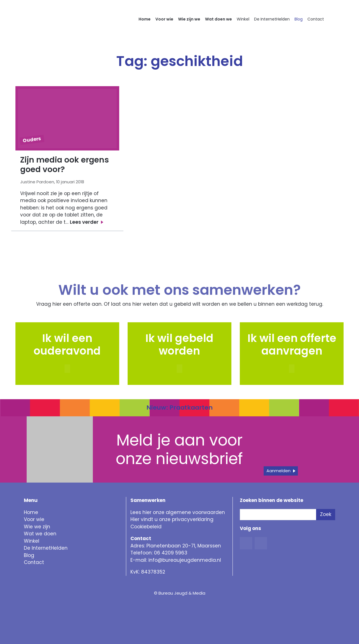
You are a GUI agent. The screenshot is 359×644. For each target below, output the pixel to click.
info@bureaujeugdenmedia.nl (185, 560)
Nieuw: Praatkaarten (179, 407)
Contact (316, 19)
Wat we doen (40, 534)
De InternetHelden (272, 19)
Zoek (326, 514)
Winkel (243, 19)
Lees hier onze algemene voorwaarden (178, 512)
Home (145, 19)
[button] (179, 369)
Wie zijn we (189, 19)
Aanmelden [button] (279, 471)
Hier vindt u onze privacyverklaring (172, 519)
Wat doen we (218, 19)
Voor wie (164, 19)
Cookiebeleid (146, 527)
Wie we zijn (37, 527)
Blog (299, 19)
